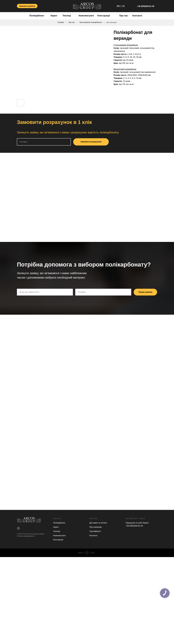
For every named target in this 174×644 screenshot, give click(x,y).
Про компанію (96, 527)
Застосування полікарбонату (91, 22)
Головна (61, 22)
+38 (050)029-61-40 (134, 526)
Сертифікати (95, 531)
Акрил (56, 527)
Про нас (72, 22)
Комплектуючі (59, 536)
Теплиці (57, 531)
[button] (27, 6)
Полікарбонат (59, 523)
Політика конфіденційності (26, 536)
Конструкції (58, 540)
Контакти (93, 536)
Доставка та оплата (98, 523)
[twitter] (18, 528)
